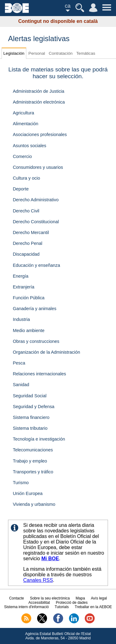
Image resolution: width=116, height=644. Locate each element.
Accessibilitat (39, 603)
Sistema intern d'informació (26, 607)
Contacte (16, 598)
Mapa (80, 598)
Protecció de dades (72, 603)
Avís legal (99, 598)
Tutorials (62, 607)
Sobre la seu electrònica (50, 598)
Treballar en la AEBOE (93, 607)
